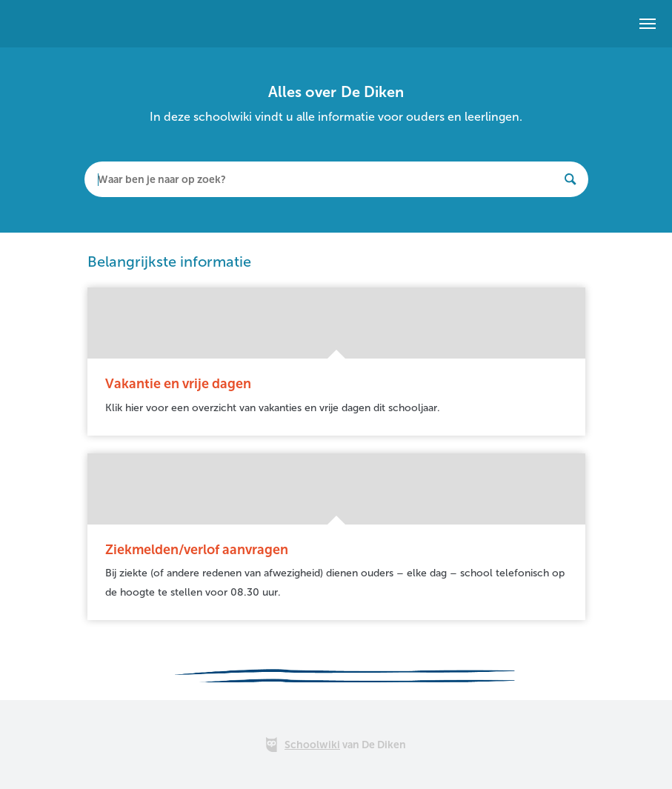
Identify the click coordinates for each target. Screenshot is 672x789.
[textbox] (336, 179)
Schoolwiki (312, 745)
